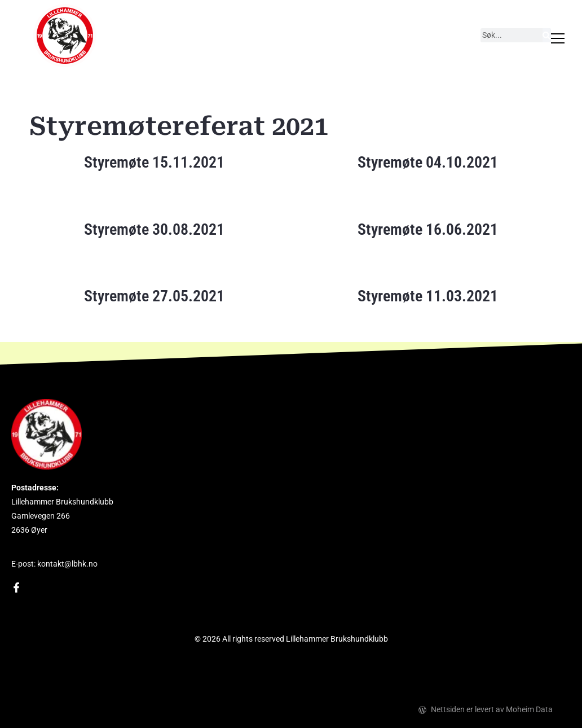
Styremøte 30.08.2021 (154, 229)
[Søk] (546, 35)
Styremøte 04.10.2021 (428, 162)
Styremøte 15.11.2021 (154, 162)
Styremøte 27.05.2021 (154, 296)
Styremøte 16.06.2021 (428, 229)
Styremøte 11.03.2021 (428, 296)
